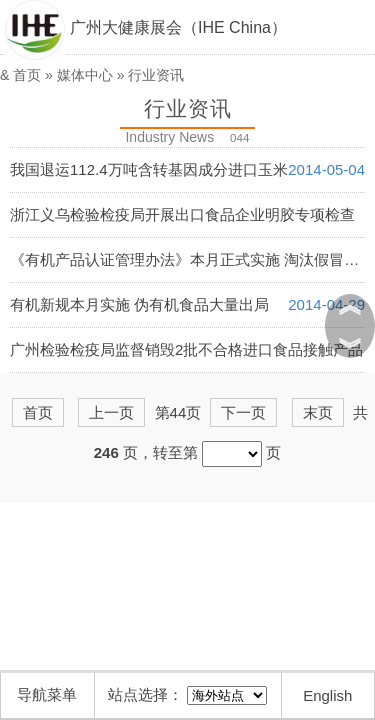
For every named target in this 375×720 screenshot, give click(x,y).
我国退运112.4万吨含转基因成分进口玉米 (149, 169)
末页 (318, 412)
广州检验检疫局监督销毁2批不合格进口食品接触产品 (186, 349)
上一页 (111, 412)
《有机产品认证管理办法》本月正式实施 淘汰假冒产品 (192, 259)
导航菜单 (47, 694)
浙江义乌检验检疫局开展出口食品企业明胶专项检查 (182, 214)
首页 (27, 75)
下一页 (243, 412)
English (327, 695)
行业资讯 (156, 75)
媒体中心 (85, 75)
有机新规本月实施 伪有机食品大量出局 (139, 304)
